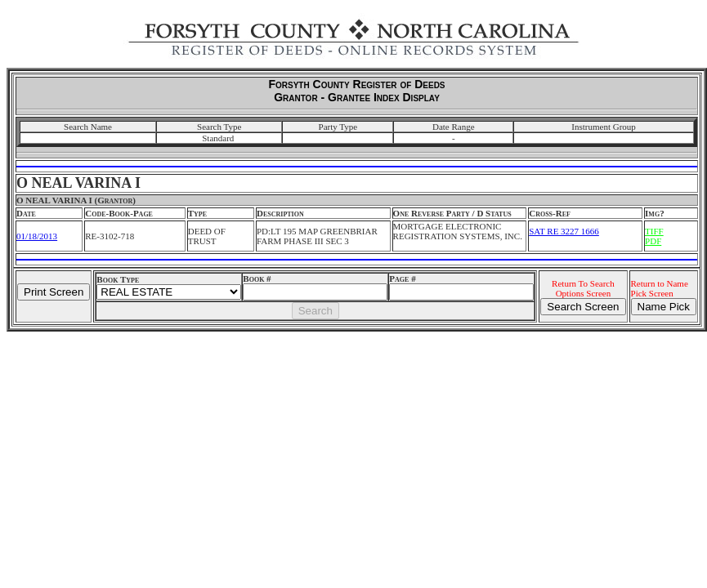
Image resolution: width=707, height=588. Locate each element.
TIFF (654, 231)
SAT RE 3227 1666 (564, 231)
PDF (653, 241)
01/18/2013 (37, 236)
